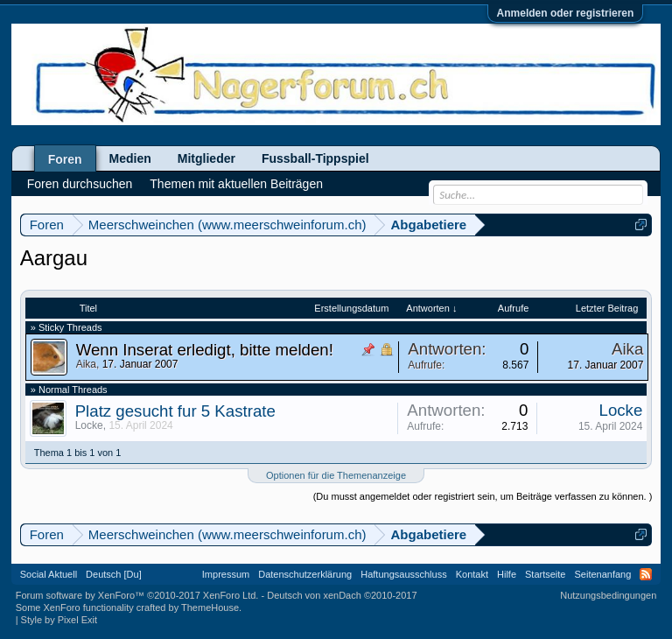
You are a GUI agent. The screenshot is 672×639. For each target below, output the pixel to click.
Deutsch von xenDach (342, 595)
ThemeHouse (210, 607)
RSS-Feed (646, 574)
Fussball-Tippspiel (315, 158)
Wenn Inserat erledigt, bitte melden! (205, 350)
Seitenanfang (602, 574)
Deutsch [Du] (114, 574)
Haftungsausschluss (403, 574)
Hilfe (507, 574)
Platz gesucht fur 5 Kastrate (175, 411)
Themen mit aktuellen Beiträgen (236, 184)
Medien (130, 158)
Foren (65, 159)
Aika (86, 364)
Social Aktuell (49, 574)
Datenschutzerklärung (305, 574)
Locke (89, 425)
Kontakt (472, 574)
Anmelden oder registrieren (566, 13)
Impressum (226, 574)
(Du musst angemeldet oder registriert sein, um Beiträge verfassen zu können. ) (483, 496)
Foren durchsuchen (80, 184)
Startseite (545, 574)
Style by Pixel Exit (59, 620)
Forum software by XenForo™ (137, 595)
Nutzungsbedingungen (608, 595)
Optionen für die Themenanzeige (336, 475)
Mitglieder (206, 158)
